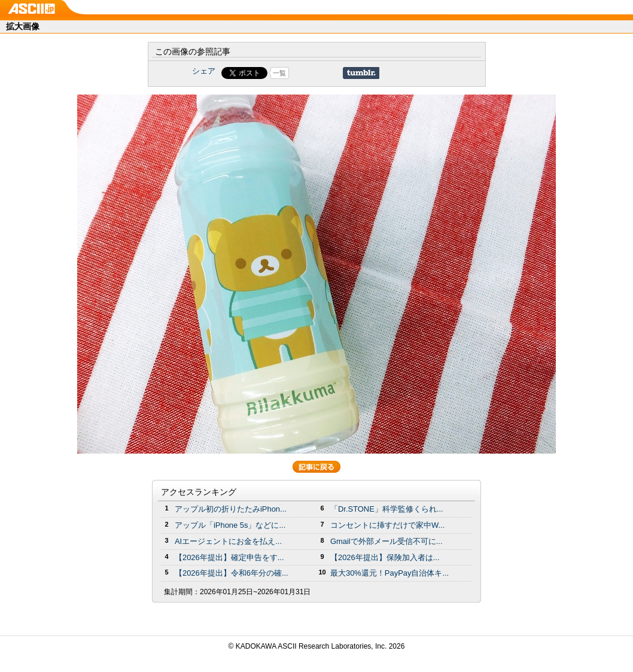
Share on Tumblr (361, 73)
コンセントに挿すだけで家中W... (387, 525)
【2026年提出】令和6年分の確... (232, 573)
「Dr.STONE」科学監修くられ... (387, 509)
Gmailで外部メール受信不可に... (387, 541)
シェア (204, 71)
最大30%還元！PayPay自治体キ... (389, 573)
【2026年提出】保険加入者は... (385, 557)
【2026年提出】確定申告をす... (229, 557)
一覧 (279, 73)
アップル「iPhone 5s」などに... (230, 525)
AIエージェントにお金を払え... (228, 541)
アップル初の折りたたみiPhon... (231, 509)
